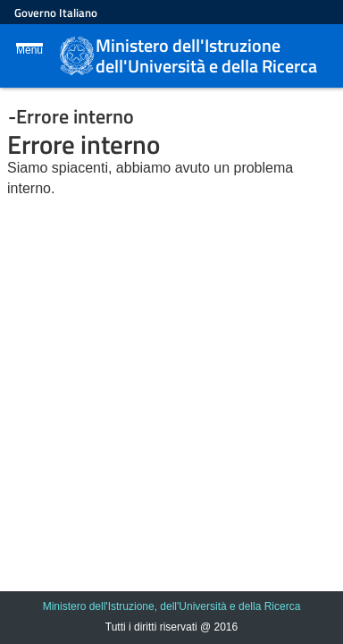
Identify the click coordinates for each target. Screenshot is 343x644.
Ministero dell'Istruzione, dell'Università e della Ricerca (172, 606)
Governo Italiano (56, 13)
